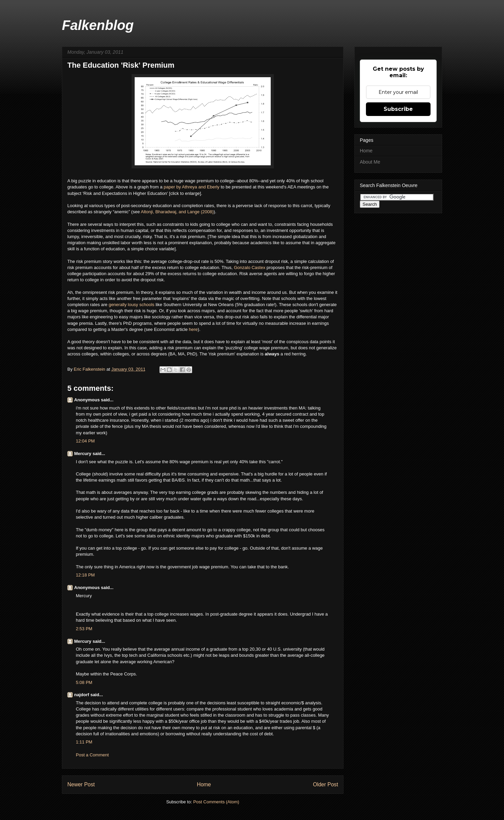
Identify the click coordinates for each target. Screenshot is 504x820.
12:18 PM (85, 575)
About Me (370, 162)
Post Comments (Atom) (216, 802)
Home (204, 784)
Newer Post (81, 784)
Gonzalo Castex (250, 267)
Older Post (325, 784)
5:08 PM (84, 682)
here (193, 329)
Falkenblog (98, 25)
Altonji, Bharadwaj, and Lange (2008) (177, 212)
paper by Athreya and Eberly (192, 187)
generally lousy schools (131, 305)
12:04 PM (85, 441)
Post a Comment (92, 755)
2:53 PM (84, 629)
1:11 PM (84, 742)
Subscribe (398, 109)
